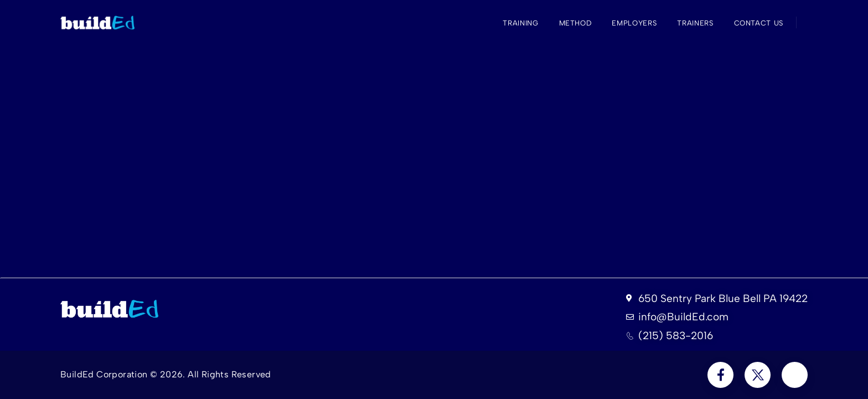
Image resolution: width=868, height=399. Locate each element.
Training (520, 23)
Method (575, 23)
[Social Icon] (720, 375)
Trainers (695, 23)
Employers (634, 23)
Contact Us (759, 23)
